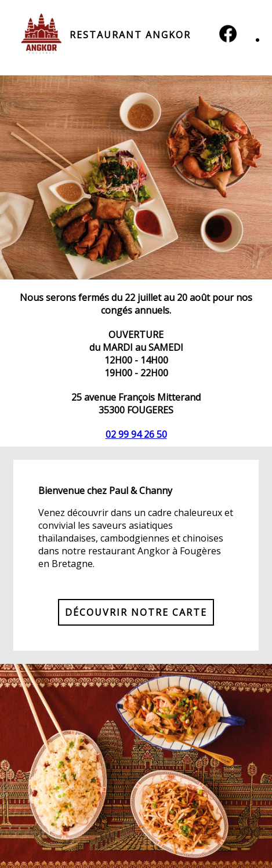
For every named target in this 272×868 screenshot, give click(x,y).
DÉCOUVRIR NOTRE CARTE (136, 612)
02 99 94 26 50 (136, 434)
